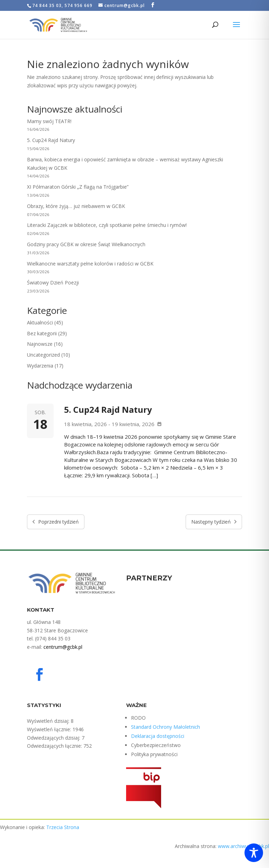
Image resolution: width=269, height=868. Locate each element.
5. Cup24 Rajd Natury (51, 140)
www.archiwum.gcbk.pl (243, 846)
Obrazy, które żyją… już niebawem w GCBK (76, 206)
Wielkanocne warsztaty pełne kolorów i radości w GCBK (90, 264)
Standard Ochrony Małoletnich (165, 727)
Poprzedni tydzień (56, 522)
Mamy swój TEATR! (49, 121)
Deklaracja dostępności (158, 736)
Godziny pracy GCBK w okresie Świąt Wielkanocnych (86, 244)
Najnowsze (40, 344)
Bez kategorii (42, 333)
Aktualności (40, 322)
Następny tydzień (214, 522)
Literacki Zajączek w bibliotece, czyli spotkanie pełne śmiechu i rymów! (107, 225)
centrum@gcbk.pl (63, 647)
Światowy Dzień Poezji (53, 282)
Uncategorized (43, 355)
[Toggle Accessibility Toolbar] (254, 853)
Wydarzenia (40, 366)
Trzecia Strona (63, 827)
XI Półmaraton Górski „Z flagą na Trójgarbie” (78, 187)
